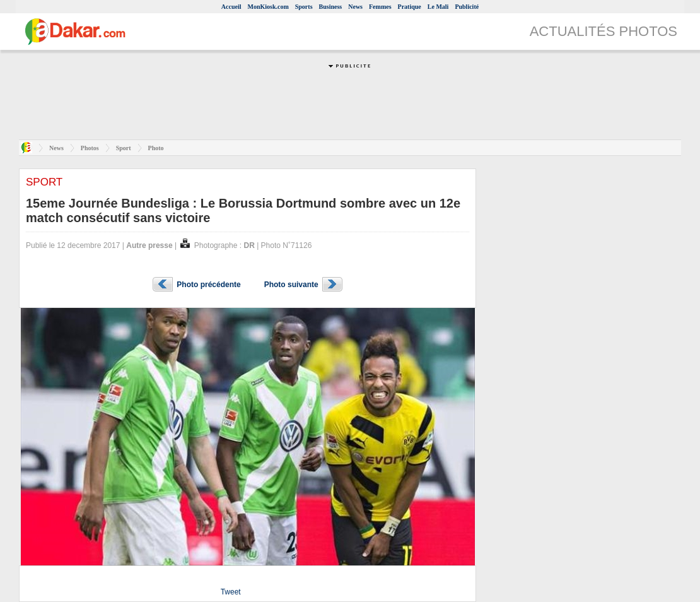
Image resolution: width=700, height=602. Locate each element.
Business (331, 7)
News (355, 7)
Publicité (467, 7)
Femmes (380, 7)
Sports (304, 7)
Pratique (410, 7)
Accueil (231, 7)
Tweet (231, 592)
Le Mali (438, 7)
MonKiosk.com (268, 7)
